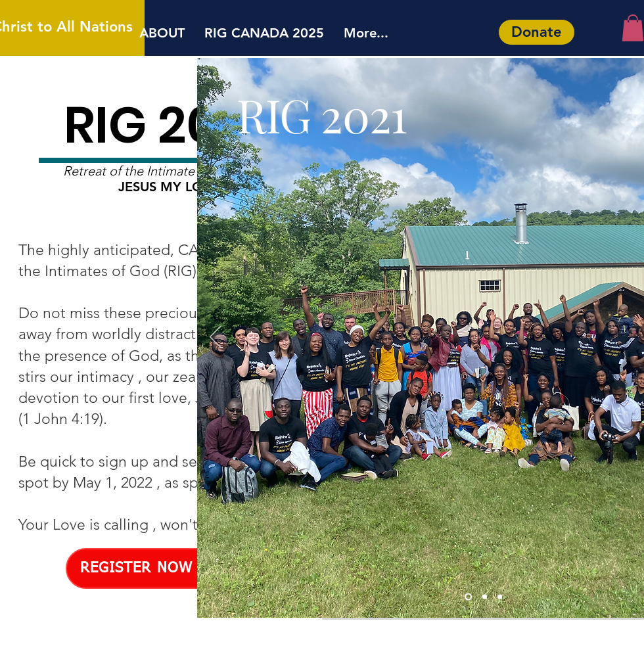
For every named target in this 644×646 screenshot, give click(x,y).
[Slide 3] (485, 596)
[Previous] (216, 338)
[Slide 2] (500, 596)
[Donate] (537, 32)
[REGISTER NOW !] (142, 568)
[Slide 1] (468, 596)
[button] (633, 28)
